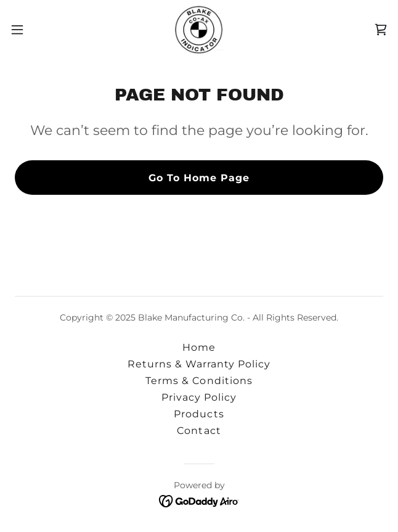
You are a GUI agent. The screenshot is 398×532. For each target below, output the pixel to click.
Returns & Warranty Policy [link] (199, 364)
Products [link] (199, 414)
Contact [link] (199, 431)
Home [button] (199, 347)
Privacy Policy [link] (199, 397)
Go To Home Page (199, 178)
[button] (34, 30)
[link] (199, 30)
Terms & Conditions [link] (199, 381)
